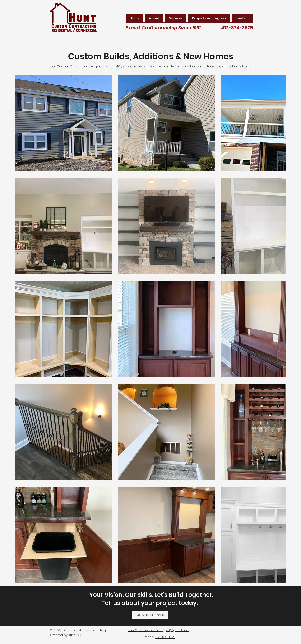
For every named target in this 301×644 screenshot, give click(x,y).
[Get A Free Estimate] (150, 615)
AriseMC (75, 635)
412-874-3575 (165, 637)
